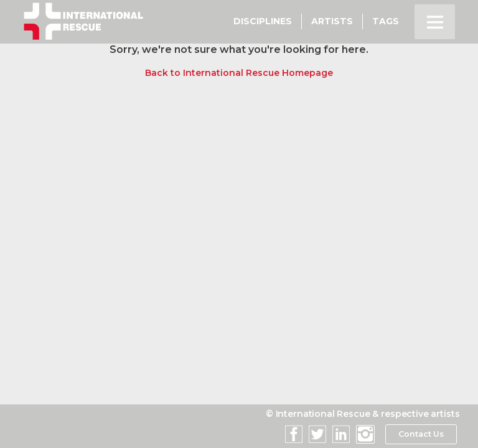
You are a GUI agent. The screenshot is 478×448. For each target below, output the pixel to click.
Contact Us (420, 434)
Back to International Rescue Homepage (239, 73)
